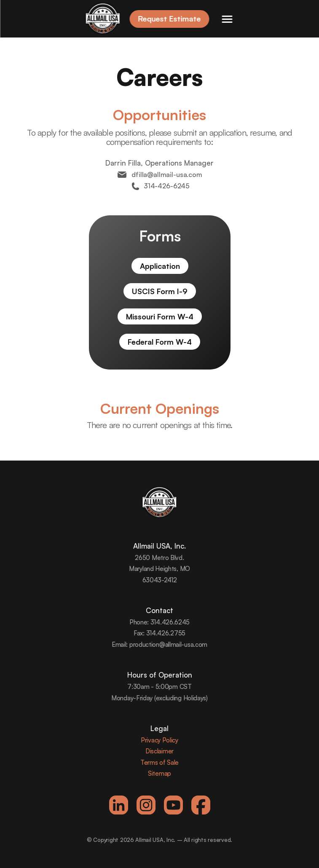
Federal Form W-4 (160, 342)
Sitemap (159, 773)
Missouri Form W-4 (160, 316)
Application (159, 266)
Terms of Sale (159, 762)
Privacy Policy (159, 740)
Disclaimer (159, 751)
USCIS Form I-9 (160, 291)
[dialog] (303, 851)
